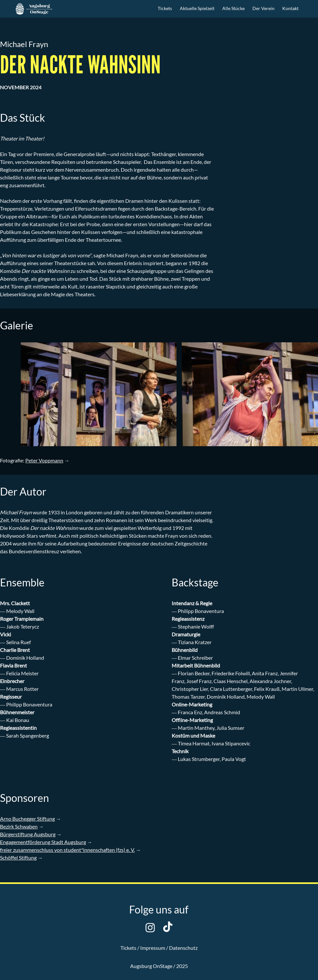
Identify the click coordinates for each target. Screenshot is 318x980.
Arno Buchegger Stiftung (27, 819)
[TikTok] (168, 927)
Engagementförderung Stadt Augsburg (43, 842)
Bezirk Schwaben (19, 826)
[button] (197, 9)
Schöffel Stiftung (18, 857)
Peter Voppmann (44, 460)
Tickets (128, 948)
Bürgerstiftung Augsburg (28, 834)
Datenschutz (183, 948)
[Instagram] (150, 927)
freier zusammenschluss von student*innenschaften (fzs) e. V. (67, 850)
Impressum (153, 948)
